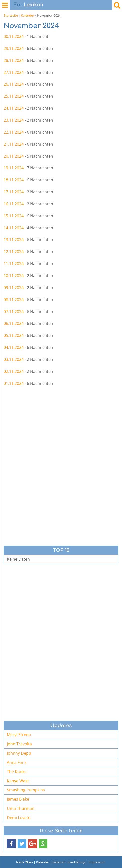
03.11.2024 (14, 359)
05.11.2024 (14, 335)
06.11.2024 (14, 323)
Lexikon (29, 5)
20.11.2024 (14, 156)
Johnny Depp (19, 753)
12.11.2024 (14, 252)
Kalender (27, 15)
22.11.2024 (14, 132)
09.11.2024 (14, 288)
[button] (11, 844)
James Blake (18, 799)
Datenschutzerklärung (69, 862)
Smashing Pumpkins (26, 790)
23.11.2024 (14, 120)
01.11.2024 (14, 383)
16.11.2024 (14, 204)
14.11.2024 (14, 228)
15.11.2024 (14, 216)
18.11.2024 (14, 180)
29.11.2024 (14, 48)
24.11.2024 (14, 108)
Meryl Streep (19, 735)
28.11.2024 (14, 60)
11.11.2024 (14, 264)
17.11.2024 (14, 192)
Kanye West (18, 781)
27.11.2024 (14, 72)
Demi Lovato (19, 818)
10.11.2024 (14, 276)
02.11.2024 (14, 371)
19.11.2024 (14, 168)
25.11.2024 (14, 96)
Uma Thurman (21, 808)
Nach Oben (24, 862)
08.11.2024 (14, 300)
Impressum (97, 862)
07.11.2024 (14, 312)
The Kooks (17, 772)
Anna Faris (17, 762)
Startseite (11, 15)
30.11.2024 (14, 36)
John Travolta (19, 744)
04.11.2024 (14, 347)
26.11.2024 (14, 84)
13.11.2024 (14, 240)
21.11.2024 (14, 144)
